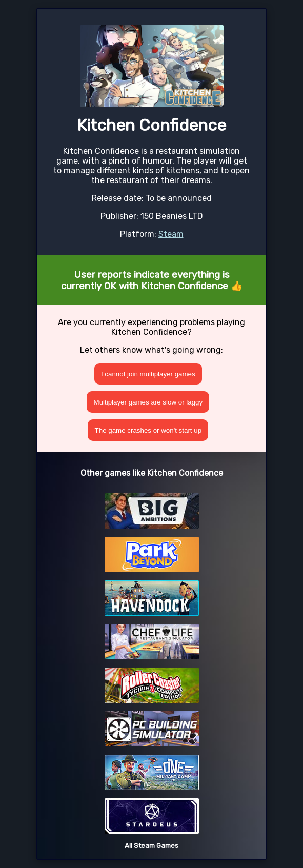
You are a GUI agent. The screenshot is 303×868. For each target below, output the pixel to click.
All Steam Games (151, 846)
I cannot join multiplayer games (148, 374)
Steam (171, 234)
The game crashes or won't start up (148, 430)
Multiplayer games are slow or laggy (148, 402)
